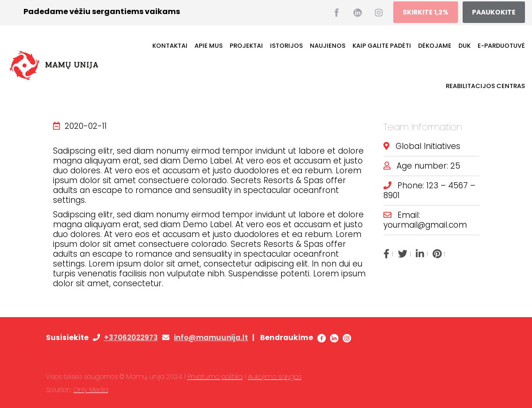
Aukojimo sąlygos (275, 377)
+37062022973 (131, 338)
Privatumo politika (215, 377)
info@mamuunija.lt (211, 338)
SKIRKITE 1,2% (426, 12)
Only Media (91, 390)
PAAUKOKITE (494, 12)
